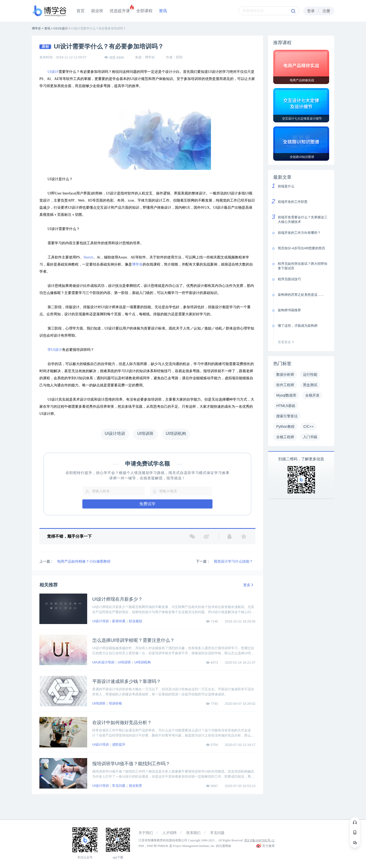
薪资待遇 (119, 621)
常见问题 (119, 786)
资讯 (163, 11)
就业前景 (135, 786)
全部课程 (144, 11)
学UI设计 (55, 350)
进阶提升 (119, 744)
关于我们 (146, 833)
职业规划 (135, 621)
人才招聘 (170, 833)
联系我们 (193, 833)
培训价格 (115, 703)
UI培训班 (124, 662)
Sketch (88, 257)
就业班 (97, 11)
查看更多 (287, 342)
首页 (81, 11)
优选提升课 (120, 11)
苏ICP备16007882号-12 (259, 840)
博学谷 (137, 264)
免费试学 (147, 504)
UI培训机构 (142, 662)
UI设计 (53, 72)
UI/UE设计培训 (103, 662)
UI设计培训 (101, 621)
